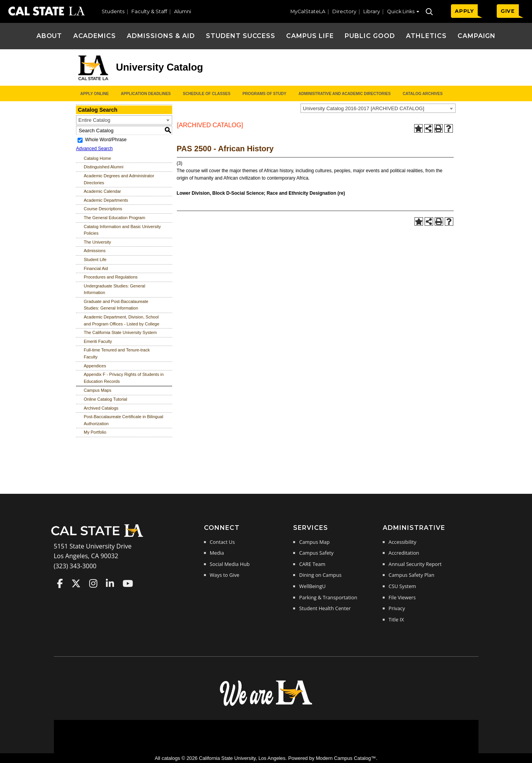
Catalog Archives (422, 94)
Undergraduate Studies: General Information (114, 289)
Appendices (95, 366)
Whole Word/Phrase (106, 140)
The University (97, 242)
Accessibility (402, 542)
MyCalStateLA (308, 11)
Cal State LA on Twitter (76, 583)
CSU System (402, 586)
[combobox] (378, 108)
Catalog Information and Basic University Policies (122, 230)
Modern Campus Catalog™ (346, 758)
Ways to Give (225, 575)
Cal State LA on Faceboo (60, 583)
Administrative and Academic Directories (345, 94)
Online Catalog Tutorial (105, 399)
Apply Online (94, 94)
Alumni (183, 11)
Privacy (397, 608)
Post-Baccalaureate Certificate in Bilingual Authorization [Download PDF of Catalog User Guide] (123, 420)
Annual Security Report (415, 564)
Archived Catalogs (101, 408)
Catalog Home (97, 158)
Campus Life (310, 36)
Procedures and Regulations (111, 277)
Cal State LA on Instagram (93, 583)
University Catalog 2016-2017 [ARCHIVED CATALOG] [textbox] (364, 108)
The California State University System (120, 332)
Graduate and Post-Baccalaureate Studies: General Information (116, 305)
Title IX (396, 619)
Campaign (477, 36)
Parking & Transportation (328, 597)
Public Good (370, 36)
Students (113, 11)
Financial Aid (96, 268)
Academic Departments (106, 200)
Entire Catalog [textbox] (94, 120)
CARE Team (312, 564)
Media (217, 553)
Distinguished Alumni (104, 167)
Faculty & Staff (149, 11)
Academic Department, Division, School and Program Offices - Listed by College (122, 320)
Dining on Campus (320, 575)
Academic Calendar (102, 191)
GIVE (508, 11)
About (49, 36)
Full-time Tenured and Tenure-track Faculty (117, 353)
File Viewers (402, 597)
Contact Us (222, 542)
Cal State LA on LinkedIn (110, 583)
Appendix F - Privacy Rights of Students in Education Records (124, 378)
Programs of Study (264, 94)
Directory (344, 11)
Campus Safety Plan (411, 575)
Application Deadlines (146, 94)
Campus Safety (316, 553)
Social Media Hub (230, 564)
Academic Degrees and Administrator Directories (119, 179)
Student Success (241, 36)
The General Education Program (114, 218)
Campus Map (314, 542)
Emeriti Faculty (98, 341)
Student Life (95, 260)
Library (372, 11)
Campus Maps (98, 390)
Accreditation (404, 553)
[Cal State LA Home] (100, 536)
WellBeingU (312, 586)
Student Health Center (325, 608)
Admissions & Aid (161, 36)
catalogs (171, 758)
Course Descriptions (103, 209)
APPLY (464, 11)
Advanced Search (94, 149)
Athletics (426, 36)
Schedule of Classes (206, 94)
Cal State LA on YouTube (128, 583)
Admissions (95, 251)
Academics (95, 36)
